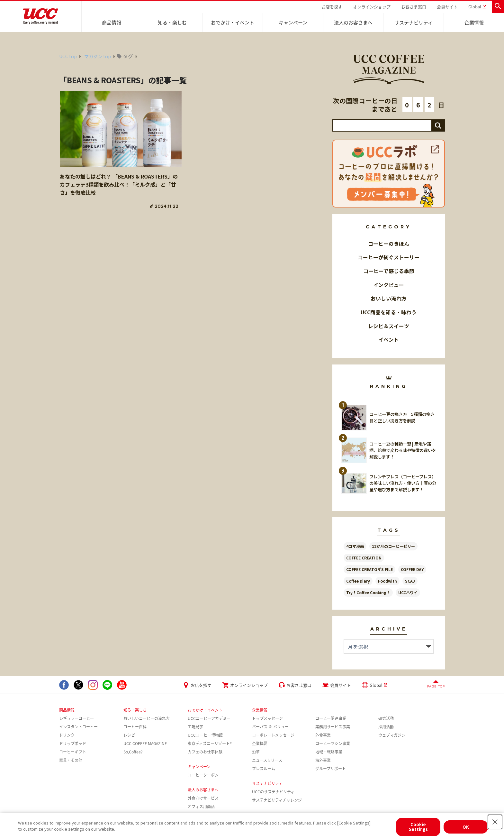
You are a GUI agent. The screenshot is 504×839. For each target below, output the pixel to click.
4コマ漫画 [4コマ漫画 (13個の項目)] (355, 546)
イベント (389, 340)
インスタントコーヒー (78, 727)
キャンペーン (293, 23)
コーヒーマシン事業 (333, 743)
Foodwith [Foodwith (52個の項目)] (387, 581)
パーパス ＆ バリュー (270, 727)
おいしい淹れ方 (389, 298)
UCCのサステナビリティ (273, 792)
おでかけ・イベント (233, 23)
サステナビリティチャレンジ (277, 800)
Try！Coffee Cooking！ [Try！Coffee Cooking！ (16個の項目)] (368, 592)
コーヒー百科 (135, 727)
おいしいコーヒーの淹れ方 (147, 718)
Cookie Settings (418, 827)
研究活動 (386, 718)
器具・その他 (71, 760)
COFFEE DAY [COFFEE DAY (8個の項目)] (412, 569)
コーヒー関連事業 (331, 718)
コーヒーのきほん (389, 244)
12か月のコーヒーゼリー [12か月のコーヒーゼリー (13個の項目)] (393, 546)
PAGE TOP (436, 686)
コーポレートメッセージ (273, 735)
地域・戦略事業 (329, 752)
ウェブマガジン (392, 735)
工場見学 (195, 727)
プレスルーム (264, 769)
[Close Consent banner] (495, 822)
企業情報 (474, 23)
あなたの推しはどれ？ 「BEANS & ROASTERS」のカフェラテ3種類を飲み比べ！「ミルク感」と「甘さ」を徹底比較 (119, 184)
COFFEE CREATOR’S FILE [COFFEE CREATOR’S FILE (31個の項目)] (369, 569)
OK (466, 827)
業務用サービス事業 (333, 727)
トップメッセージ (267, 718)
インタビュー (389, 285)
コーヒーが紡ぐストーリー (389, 257)
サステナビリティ (414, 23)
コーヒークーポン (203, 775)
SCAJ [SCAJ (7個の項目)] (410, 581)
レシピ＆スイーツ (389, 326)
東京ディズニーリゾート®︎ (210, 743)
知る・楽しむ (172, 23)
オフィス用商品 (201, 807)
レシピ (129, 735)
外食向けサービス (203, 798)
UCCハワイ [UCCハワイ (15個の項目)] (408, 592)
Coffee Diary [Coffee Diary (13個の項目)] (358, 581)
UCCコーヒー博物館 (205, 735)
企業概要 (260, 743)
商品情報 (112, 23)
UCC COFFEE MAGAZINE (145, 743)
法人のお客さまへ (353, 23)
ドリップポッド (73, 743)
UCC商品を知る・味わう (389, 312)
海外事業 (323, 760)
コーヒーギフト (73, 752)
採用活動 (386, 727)
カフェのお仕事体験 (205, 752)
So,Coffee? (133, 752)
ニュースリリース (267, 760)
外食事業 (323, 735)
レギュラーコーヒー (76, 718)
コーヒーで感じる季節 (389, 271)
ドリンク (67, 735)
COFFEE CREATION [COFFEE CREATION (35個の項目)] (364, 558)
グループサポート (331, 769)
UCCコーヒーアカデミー (209, 718)
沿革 (256, 752)
